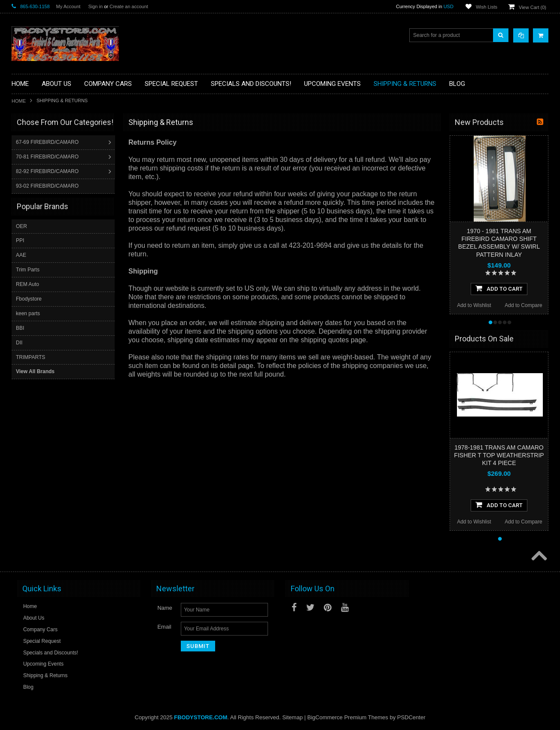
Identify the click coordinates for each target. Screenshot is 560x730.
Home (19, 101)
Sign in (95, 6)
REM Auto (27, 284)
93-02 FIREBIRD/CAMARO (48, 186)
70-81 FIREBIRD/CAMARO (48, 157)
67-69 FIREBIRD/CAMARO (48, 142)
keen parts (28, 313)
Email (164, 627)
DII (19, 342)
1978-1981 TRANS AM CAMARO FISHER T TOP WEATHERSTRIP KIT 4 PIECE (499, 455)
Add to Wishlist (474, 305)
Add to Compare (523, 305)
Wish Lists (487, 7)
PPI (20, 240)
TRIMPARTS (30, 357)
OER (21, 226)
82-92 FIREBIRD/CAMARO (48, 171)
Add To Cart (499, 288)
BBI (20, 328)
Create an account (129, 6)
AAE (21, 255)
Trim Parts (28, 269)
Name (165, 608)
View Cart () (533, 7)
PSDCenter (411, 717)
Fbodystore (29, 298)
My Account (68, 6)
